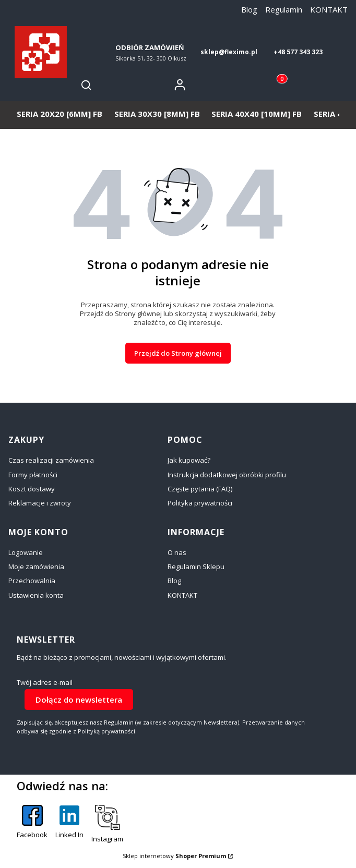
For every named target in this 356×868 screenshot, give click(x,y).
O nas (177, 552)
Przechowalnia (32, 581)
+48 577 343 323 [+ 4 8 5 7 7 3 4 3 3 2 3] (298, 52)
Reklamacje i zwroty (40, 503)
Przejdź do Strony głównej (178, 353)
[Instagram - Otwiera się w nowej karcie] (107, 824)
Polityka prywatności (200, 503)
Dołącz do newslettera (79, 699)
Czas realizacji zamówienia (51, 460)
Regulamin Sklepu (196, 566)
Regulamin (284, 9)
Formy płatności (33, 475)
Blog (249, 9)
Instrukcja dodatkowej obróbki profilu (227, 475)
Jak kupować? (189, 460)
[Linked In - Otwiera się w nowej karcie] (69, 824)
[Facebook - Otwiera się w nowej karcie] (32, 824)
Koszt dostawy (32, 489)
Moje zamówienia (36, 566)
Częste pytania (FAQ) (200, 489)
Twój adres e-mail (45, 683)
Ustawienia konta (36, 595)
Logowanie (26, 552)
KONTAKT (329, 9)
